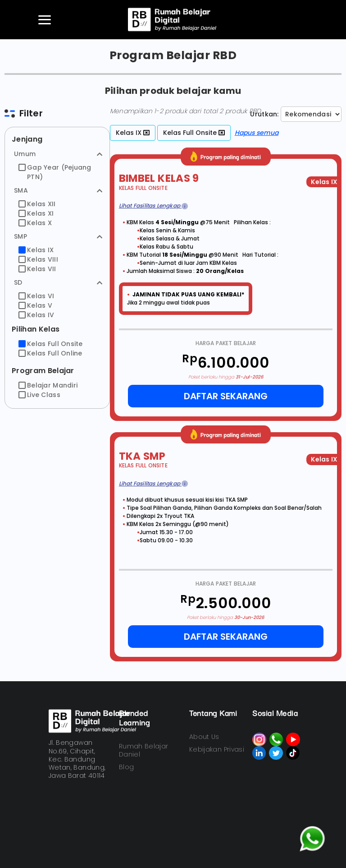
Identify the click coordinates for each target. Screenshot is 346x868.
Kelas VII (37, 269)
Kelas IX (36, 250)
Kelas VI (36, 296)
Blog (126, 767)
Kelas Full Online (50, 353)
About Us (204, 737)
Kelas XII (37, 204)
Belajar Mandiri (48, 385)
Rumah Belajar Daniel (144, 750)
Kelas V (35, 305)
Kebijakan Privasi (217, 749)
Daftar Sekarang (226, 396)
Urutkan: (264, 114)
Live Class (39, 395)
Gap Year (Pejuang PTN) (55, 172)
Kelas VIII (38, 259)
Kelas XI (36, 213)
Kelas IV (36, 315)
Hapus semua (257, 133)
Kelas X (35, 223)
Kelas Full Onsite (51, 344)
